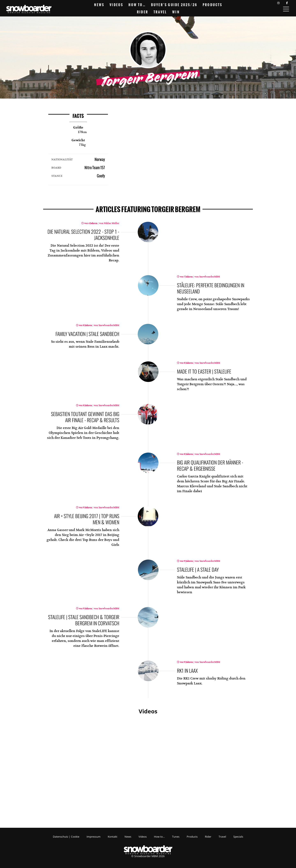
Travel (160, 12)
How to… (137, 5)
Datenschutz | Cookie (66, 837)
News (99, 5)
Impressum (94, 837)
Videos (116, 5)
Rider (143, 12)
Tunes (176, 837)
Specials (238, 837)
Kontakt (112, 837)
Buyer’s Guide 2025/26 (174, 5)
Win (176, 12)
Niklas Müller (111, 223)
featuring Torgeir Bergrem (148, 209)
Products (213, 5)
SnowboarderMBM (209, 277)
